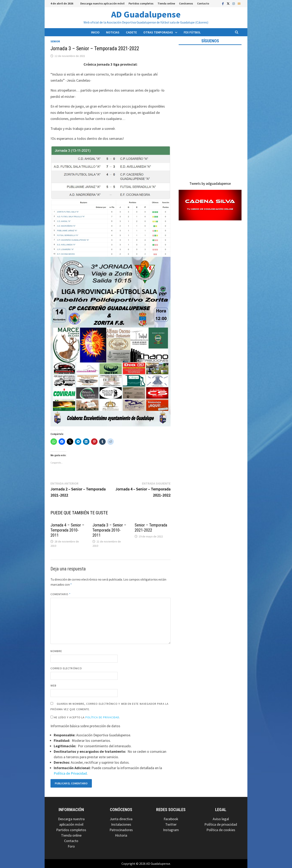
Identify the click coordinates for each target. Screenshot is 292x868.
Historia (121, 835)
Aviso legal (221, 819)
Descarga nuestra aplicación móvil (102, 3)
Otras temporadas (158, 32)
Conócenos (186, 3)
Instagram (171, 830)
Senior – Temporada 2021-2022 (151, 528)
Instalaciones (121, 824)
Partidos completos (141, 3)
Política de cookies (221, 830)
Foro (71, 846)
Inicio (95, 32)
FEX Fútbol (192, 32)
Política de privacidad (221, 824)
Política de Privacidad (102, 717)
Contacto (203, 3)
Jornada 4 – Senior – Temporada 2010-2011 (67, 530)
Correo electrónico (66, 668)
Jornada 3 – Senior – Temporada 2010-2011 (109, 530)
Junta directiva (121, 819)
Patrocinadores (121, 830)
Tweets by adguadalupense (210, 183)
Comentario (61, 594)
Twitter (171, 824)
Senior (55, 41)
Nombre (56, 651)
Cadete (131, 32)
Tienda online (166, 3)
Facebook (171, 819)
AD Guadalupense (146, 14)
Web (53, 685)
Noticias (113, 32)
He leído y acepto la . (85, 717)
